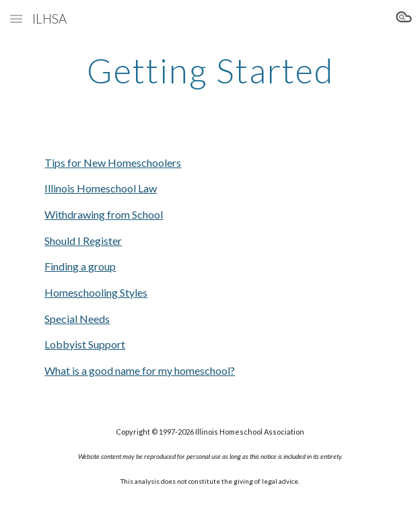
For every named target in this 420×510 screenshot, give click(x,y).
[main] (210, 71)
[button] (16, 19)
